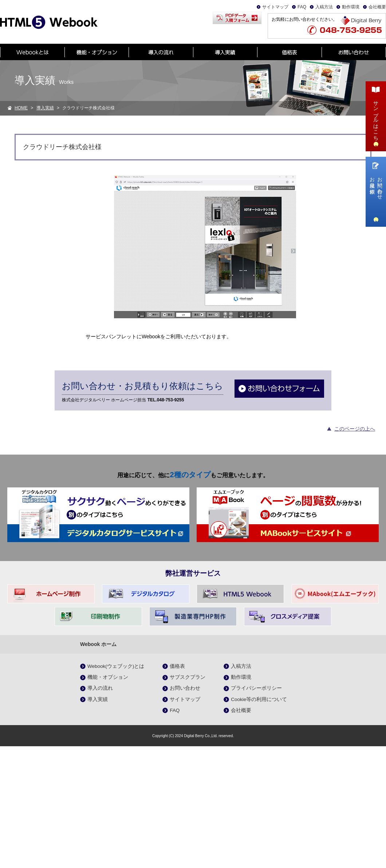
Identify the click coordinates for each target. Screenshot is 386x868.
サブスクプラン (188, 677)
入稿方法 (324, 7)
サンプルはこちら (376, 115)
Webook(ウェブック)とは (116, 666)
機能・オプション (108, 677)
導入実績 (45, 108)
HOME (21, 108)
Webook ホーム (98, 644)
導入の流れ (100, 688)
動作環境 (351, 7)
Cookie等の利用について (259, 699)
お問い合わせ (185, 688)
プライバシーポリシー (256, 688)
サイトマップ (275, 7)
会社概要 (377, 7)
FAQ (302, 7)
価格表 (177, 666)
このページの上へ (355, 429)
